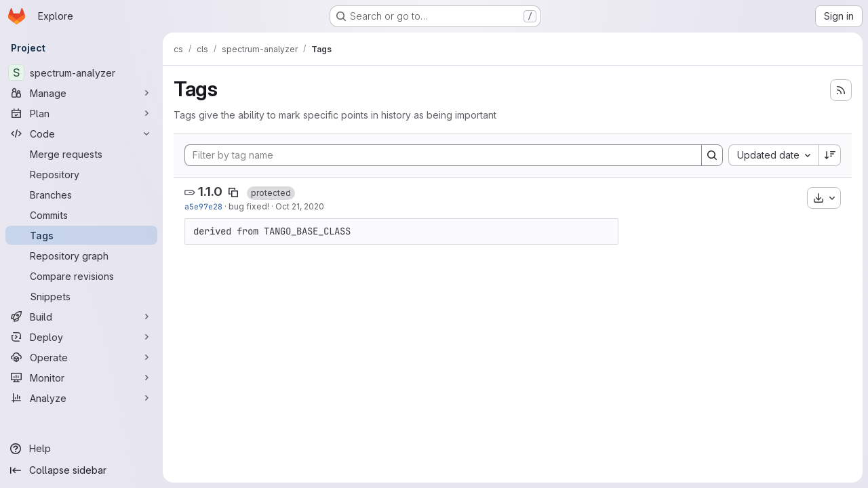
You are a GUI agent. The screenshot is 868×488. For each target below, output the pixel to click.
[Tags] (81, 235)
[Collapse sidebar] (81, 470)
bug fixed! (249, 206)
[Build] (81, 317)
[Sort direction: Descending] (830, 155)
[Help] (81, 449)
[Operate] (81, 357)
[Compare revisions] (81, 276)
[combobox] (773, 155)
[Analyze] (81, 398)
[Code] (81, 134)
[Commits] (81, 215)
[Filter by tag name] (443, 155)
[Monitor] (81, 378)
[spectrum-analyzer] (81, 73)
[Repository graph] (81, 256)
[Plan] (81, 113)
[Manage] (81, 93)
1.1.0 (210, 191)
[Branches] (81, 195)
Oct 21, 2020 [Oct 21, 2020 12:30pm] (300, 206)
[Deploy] (81, 337)
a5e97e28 (203, 206)
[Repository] (81, 174)
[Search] (712, 155)
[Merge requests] (81, 154)
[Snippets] (81, 296)
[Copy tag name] (233, 192)
